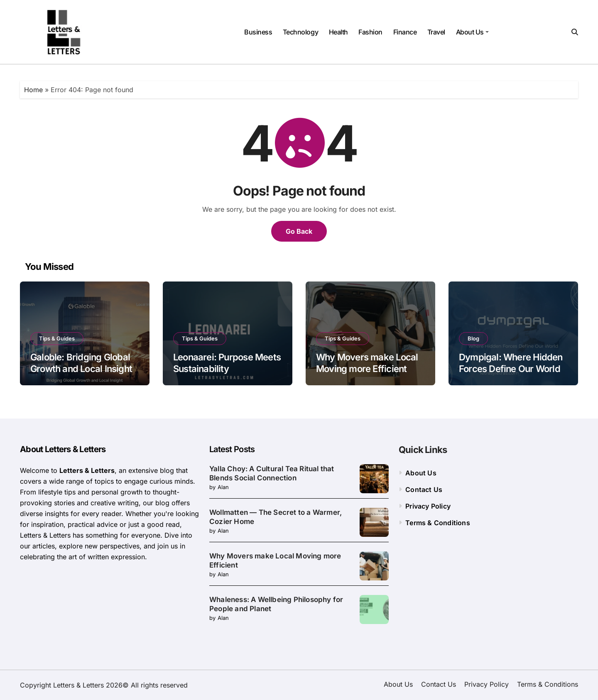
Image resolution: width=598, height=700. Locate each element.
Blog (473, 338)
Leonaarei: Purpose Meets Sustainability (227, 363)
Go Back (299, 231)
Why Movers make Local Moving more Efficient (367, 363)
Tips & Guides (57, 338)
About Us (472, 32)
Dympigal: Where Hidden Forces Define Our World (511, 363)
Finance (405, 32)
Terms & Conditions (438, 523)
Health (338, 32)
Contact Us (424, 490)
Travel (436, 32)
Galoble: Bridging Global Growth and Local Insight (81, 363)
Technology (300, 32)
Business (258, 32)
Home (33, 90)
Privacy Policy (428, 506)
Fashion (370, 32)
